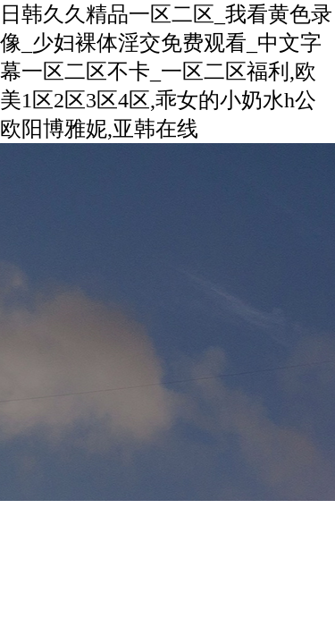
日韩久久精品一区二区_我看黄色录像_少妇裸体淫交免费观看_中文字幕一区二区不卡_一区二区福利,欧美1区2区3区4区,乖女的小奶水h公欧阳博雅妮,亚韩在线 (166, 72)
